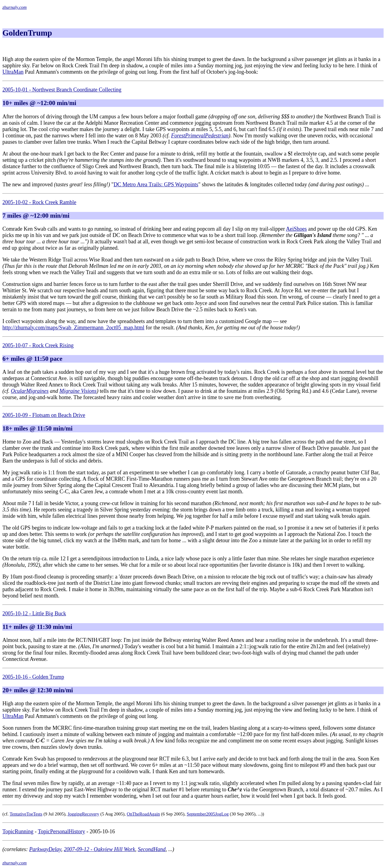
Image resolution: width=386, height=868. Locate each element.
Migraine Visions (78, 391)
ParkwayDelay (45, 849)
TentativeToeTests (26, 814)
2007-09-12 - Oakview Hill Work (100, 849)
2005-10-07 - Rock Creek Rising (38, 345)
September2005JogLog (208, 814)
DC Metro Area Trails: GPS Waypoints (156, 184)
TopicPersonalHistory (61, 831)
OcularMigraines (30, 391)
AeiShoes (296, 229)
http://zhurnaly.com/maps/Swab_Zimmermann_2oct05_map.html (73, 328)
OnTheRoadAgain (143, 814)
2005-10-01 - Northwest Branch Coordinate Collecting (62, 90)
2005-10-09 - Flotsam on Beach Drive (44, 415)
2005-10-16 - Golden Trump (33, 677)
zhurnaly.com (14, 7)
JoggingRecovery (83, 814)
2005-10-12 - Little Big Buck (34, 613)
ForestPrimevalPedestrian (200, 136)
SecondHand (152, 849)
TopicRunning (18, 831)
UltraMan (13, 72)
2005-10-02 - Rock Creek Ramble (39, 202)
